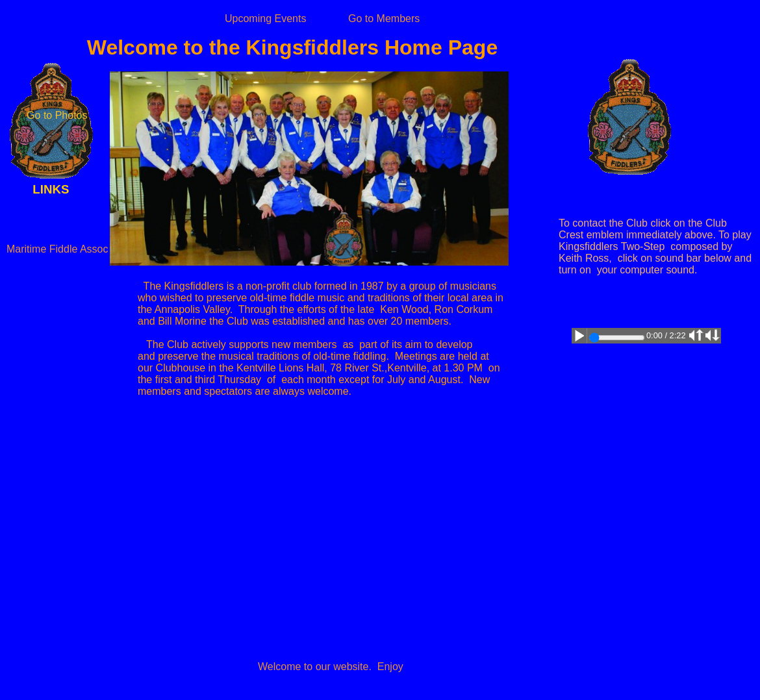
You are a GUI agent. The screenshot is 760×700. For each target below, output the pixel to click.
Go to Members (384, 19)
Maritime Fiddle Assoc (57, 249)
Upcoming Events (265, 19)
